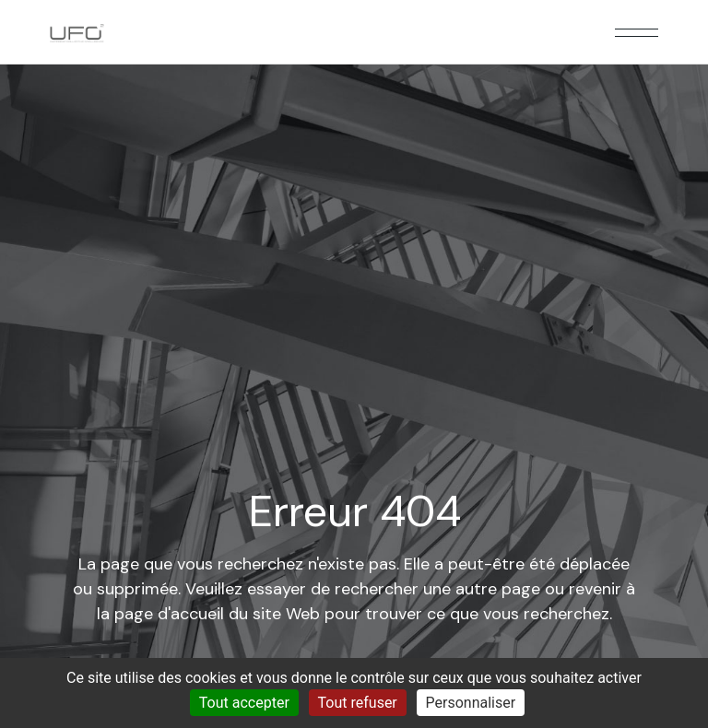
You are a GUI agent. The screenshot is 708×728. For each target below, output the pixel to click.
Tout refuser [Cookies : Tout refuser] (358, 703)
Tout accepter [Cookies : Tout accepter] (244, 703)
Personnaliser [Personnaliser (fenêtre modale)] (471, 703)
